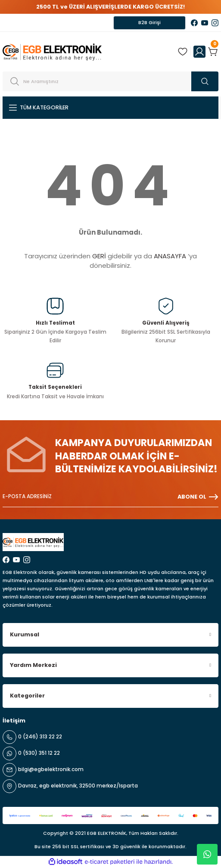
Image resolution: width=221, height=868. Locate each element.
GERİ (99, 256)
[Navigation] (110, 108)
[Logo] (52, 51)
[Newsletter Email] (110, 497)
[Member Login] (199, 52)
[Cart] (213, 52)
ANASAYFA (170, 256)
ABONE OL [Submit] (198, 497)
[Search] (110, 81)
